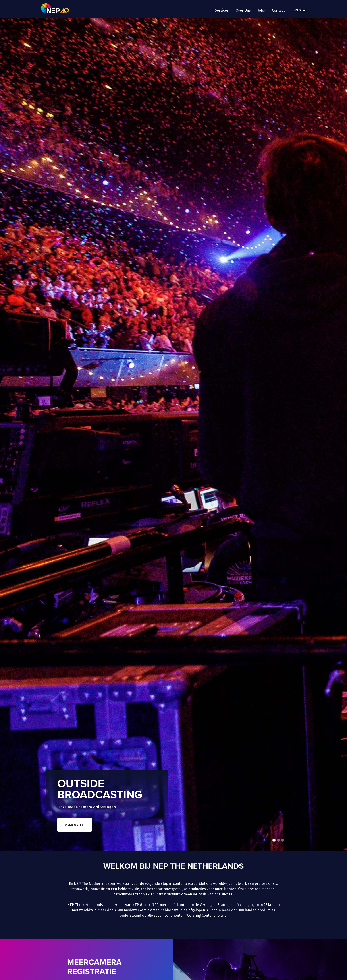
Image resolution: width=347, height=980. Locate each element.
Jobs (261, 10)
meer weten (75, 825)
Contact (278, 10)
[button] (222, 10)
